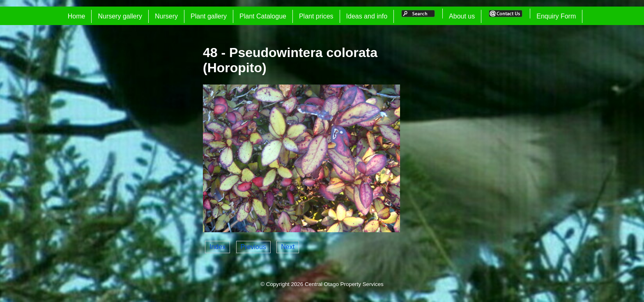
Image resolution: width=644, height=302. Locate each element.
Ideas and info (367, 16)
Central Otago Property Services (344, 284)
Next (288, 247)
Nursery (166, 16)
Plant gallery (209, 16)
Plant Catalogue (263, 16)
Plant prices (316, 16)
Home (77, 16)
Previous (253, 247)
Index (217, 247)
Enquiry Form (556, 16)
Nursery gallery (120, 16)
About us (462, 16)
